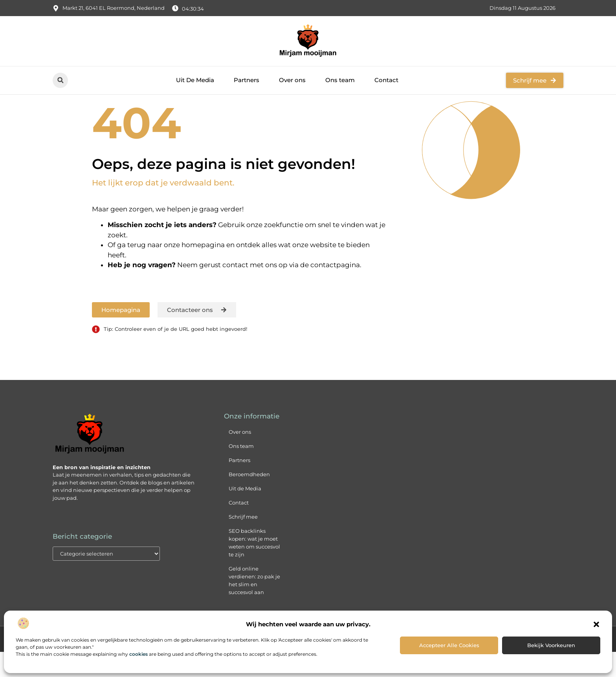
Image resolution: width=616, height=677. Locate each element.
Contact (386, 80)
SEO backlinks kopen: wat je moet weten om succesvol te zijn (254, 568)
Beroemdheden (249, 500)
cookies (138, 654)
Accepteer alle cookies (449, 645)
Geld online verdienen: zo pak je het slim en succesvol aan (254, 606)
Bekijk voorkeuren (551, 645)
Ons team (340, 80)
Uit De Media (195, 80)
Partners (247, 80)
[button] (596, 624)
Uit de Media (245, 514)
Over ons (292, 80)
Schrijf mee (243, 542)
